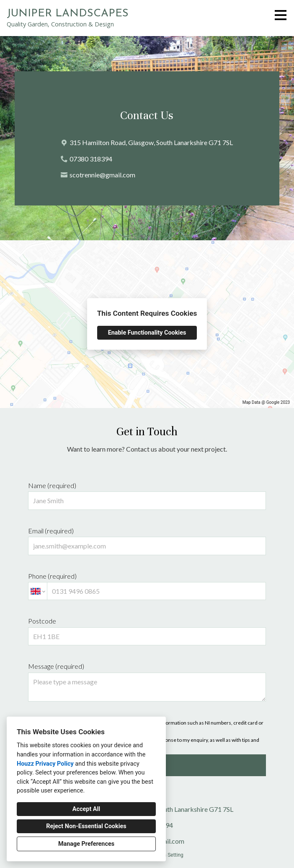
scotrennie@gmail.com (102, 175)
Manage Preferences (86, 844)
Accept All (86, 809)
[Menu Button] (281, 15)
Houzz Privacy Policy (45, 764)
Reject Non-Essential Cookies (86, 826)
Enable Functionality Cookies (147, 333)
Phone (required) (147, 586)
